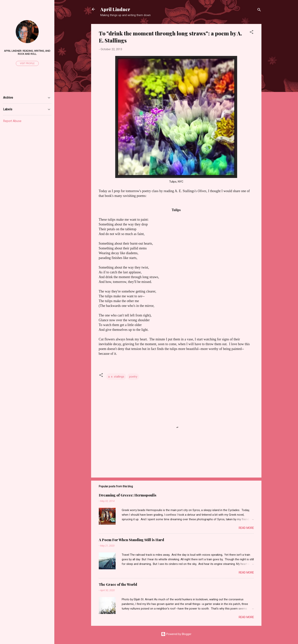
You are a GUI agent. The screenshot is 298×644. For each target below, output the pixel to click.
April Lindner (115, 9)
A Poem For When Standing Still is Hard (131, 540)
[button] (251, 33)
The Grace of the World (118, 584)
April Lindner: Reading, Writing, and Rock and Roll (27, 52)
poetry (133, 377)
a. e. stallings (116, 377)
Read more (246, 528)
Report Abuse (12, 121)
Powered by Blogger (176, 634)
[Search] (259, 10)
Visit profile (27, 63)
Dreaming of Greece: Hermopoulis (128, 495)
